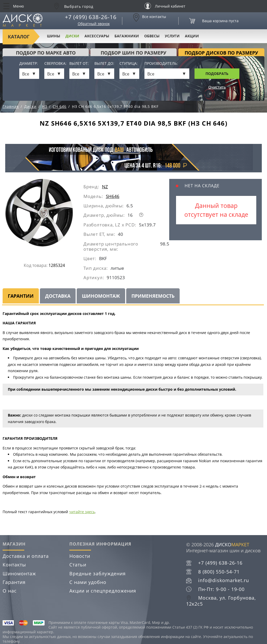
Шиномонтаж (101, 296)
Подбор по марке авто (46, 53)
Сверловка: (54, 64)
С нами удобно (88, 582)
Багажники (127, 36)
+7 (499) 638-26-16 (91, 17)
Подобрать (217, 74)
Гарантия (14, 582)
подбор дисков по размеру (221, 53)
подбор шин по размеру (133, 53)
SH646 (113, 196)
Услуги (172, 36)
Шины (54, 36)
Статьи (78, 565)
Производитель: (161, 64)
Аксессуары (97, 36)
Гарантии (21, 296)
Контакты (14, 565)
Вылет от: (79, 64)
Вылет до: (104, 64)
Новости (80, 556)
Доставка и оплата (26, 556)
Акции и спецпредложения (103, 591)
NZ (105, 187)
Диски (72, 36)
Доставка (58, 296)
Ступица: (129, 64)
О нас (10, 591)
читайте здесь (82, 512)
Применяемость (153, 296)
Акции (192, 36)
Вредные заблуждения (98, 573)
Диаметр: (29, 64)
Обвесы (152, 36)
